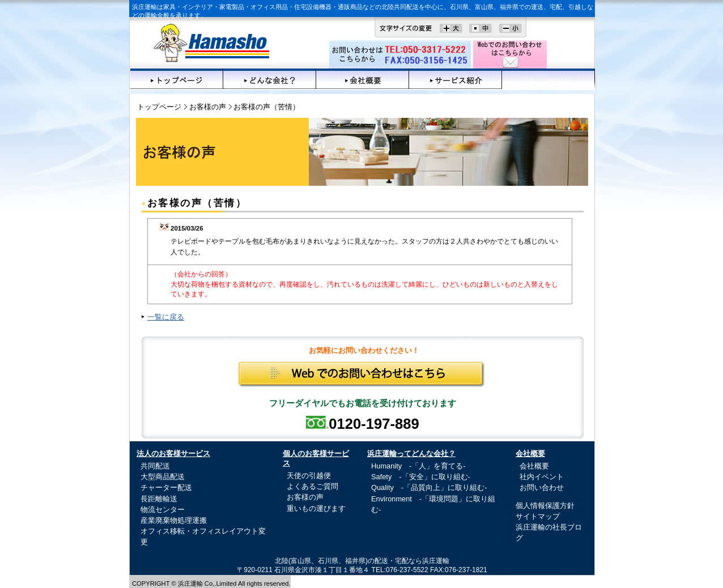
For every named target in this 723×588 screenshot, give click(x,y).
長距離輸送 (159, 499)
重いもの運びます (316, 508)
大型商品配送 (163, 477)
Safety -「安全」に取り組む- (421, 477)
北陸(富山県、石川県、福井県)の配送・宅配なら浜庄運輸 (362, 561)
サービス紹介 (456, 79)
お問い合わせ (542, 487)
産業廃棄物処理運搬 (174, 520)
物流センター (163, 510)
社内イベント (542, 477)
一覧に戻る (166, 317)
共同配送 (155, 466)
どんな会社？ (270, 79)
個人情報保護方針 (545, 506)
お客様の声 (548, 79)
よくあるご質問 (312, 486)
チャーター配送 (166, 487)
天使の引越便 (309, 476)
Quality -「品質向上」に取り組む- (429, 487)
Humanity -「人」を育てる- (418, 466)
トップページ (177, 79)
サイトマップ (538, 516)
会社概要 (363, 79)
